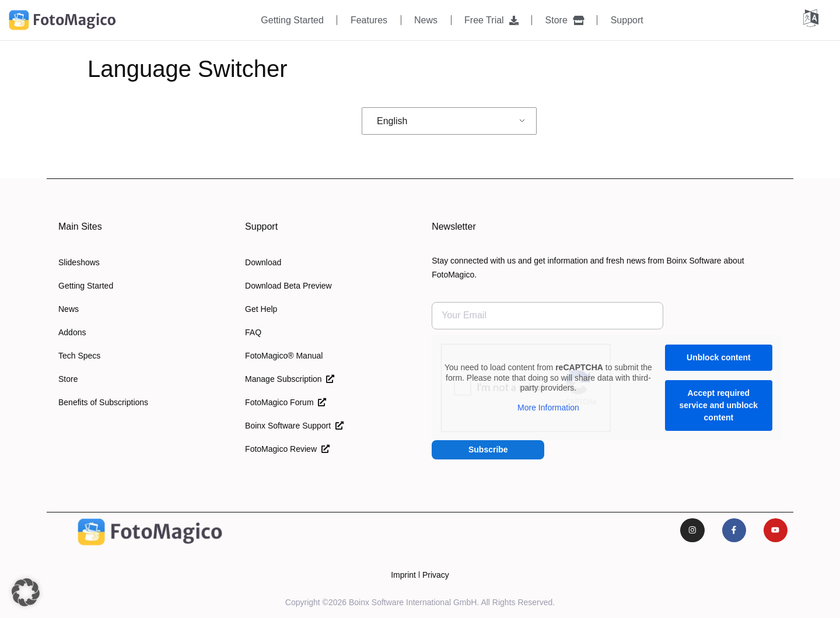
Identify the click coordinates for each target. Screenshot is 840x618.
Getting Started (292, 20)
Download (263, 262)
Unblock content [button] (719, 357)
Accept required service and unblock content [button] (719, 405)
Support (627, 20)
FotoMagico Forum (286, 402)
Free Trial (491, 20)
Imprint (403, 575)
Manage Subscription (290, 379)
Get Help (261, 309)
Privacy (436, 575)
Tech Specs (79, 356)
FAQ (253, 332)
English (392, 121)
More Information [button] (548, 407)
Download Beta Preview (288, 286)
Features (369, 20)
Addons (72, 332)
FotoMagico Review (287, 449)
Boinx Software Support (294, 426)
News (426, 20)
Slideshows (79, 262)
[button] (26, 592)
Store (565, 20)
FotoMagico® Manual (284, 356)
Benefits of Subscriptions (103, 402)
